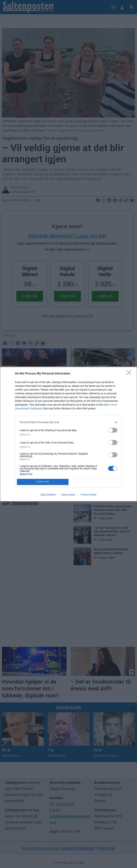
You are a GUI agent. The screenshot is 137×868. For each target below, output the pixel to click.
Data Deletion (48, 495)
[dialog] (68, 434)
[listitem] (68, 422)
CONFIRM (43, 482)
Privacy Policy (89, 495)
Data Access (68, 495)
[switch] (113, 430)
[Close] (130, 374)
